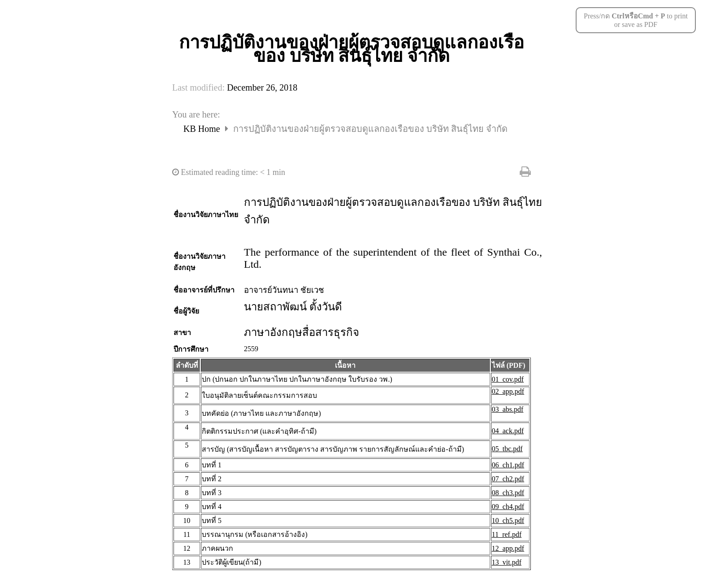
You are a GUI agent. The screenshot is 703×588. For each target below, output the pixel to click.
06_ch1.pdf (508, 465)
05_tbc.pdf (507, 449)
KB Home (203, 129)
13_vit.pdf (507, 562)
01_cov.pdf (508, 379)
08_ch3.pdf (508, 493)
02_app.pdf (508, 391)
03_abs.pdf (508, 409)
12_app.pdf (508, 548)
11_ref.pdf (507, 534)
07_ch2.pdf (508, 479)
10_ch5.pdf (508, 520)
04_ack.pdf (508, 431)
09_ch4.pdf (508, 507)
